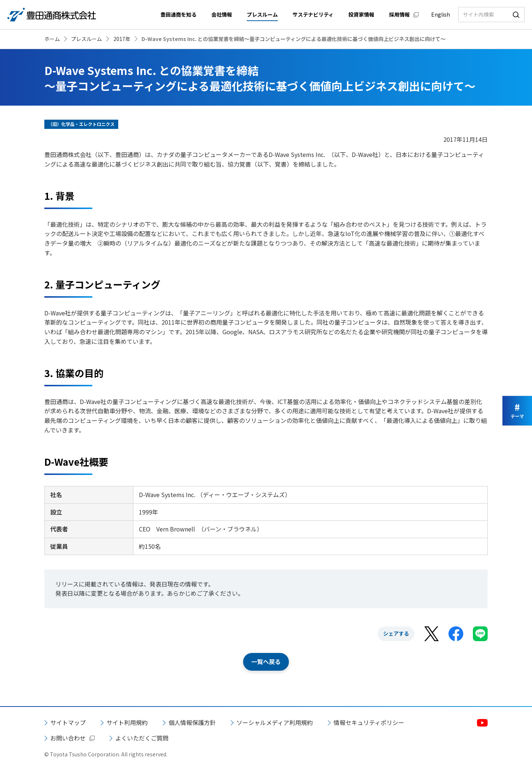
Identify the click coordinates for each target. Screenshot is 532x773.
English (441, 14)
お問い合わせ (68, 738)
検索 (516, 15)
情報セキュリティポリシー (369, 722)
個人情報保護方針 (192, 722)
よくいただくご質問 (142, 738)
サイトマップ (68, 722)
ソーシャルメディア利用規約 (275, 722)
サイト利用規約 (127, 722)
